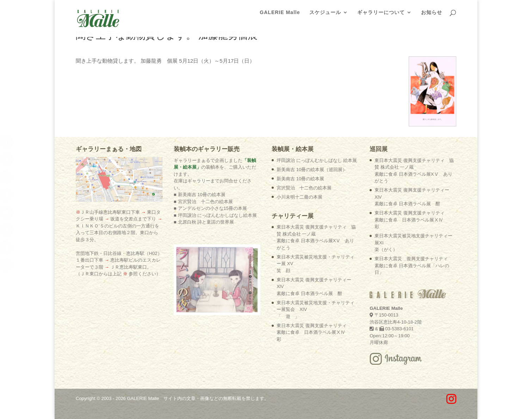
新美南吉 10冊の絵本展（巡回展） (312, 170)
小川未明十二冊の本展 (299, 197)
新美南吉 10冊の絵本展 (300, 179)
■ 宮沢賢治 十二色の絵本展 (203, 202)
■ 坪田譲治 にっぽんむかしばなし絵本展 (215, 215)
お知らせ (432, 14)
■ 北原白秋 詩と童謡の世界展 (204, 222)
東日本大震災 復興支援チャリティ (312, 332)
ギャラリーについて (381, 14)
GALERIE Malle (280, 14)
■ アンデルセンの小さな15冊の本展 (210, 208)
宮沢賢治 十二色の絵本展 (304, 188)
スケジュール (325, 14)
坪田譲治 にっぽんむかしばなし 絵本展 (317, 160)
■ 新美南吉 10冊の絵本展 (200, 195)
